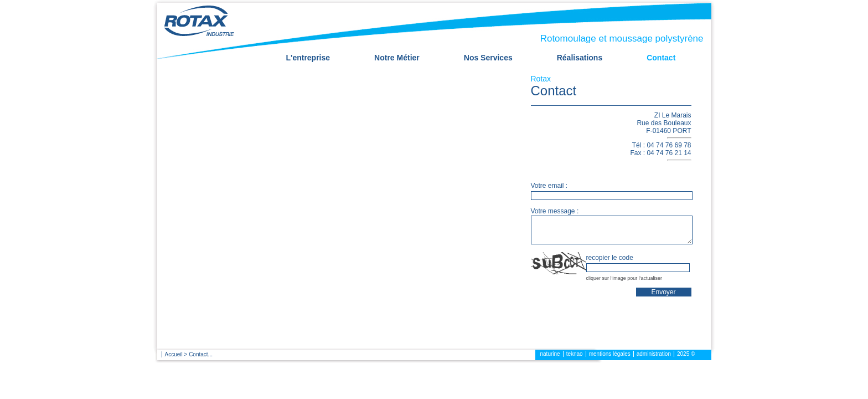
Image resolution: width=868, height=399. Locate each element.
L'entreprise (308, 58)
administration (654, 354)
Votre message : (555, 211)
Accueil (174, 354)
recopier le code (610, 258)
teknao (575, 354)
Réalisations (580, 58)
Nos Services (488, 58)
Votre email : (549, 186)
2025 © (686, 354)
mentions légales (610, 354)
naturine (550, 354)
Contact (661, 58)
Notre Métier (397, 58)
